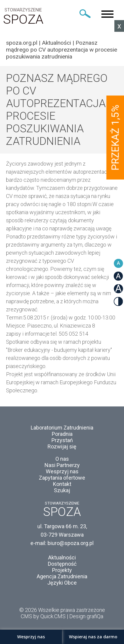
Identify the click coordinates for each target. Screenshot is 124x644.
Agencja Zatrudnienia (62, 576)
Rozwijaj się (62, 446)
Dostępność (62, 564)
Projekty (62, 570)
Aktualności (56, 43)
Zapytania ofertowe (62, 478)
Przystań (62, 440)
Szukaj (62, 490)
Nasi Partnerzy (62, 465)
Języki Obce (62, 583)
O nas (62, 459)
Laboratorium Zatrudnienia (62, 428)
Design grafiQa (86, 616)
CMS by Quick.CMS (43, 616)
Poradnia (62, 434)
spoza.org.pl (22, 43)
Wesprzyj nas (62, 471)
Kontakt (62, 484)
